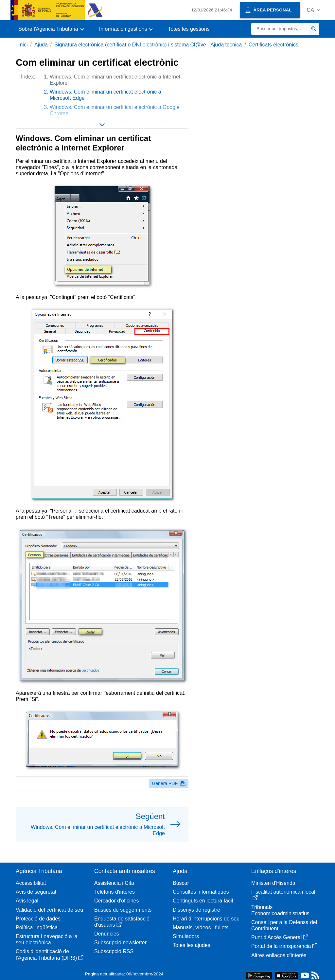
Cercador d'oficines (116, 901)
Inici (23, 45)
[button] (314, 10)
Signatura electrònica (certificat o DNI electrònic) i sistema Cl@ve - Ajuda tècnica (148, 45)
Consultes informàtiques (201, 892)
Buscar (181, 883)
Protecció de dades (38, 919)
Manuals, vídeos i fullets (201, 927)
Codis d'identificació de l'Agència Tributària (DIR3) (50, 954)
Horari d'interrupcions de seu (206, 919)
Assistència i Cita (114, 883)
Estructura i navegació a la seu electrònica (47, 939)
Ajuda (41, 45)
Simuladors (186, 936)
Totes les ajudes (192, 945)
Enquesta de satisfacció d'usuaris (122, 922)
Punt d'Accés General (280, 937)
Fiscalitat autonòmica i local (283, 895)
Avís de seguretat (36, 892)
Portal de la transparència (284, 946)
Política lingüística (37, 927)
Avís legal (27, 901)
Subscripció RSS (114, 951)
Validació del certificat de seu (49, 910)
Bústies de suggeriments (123, 910)
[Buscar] (280, 29)
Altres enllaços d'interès (279, 955)
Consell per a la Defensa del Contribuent (284, 925)
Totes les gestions (189, 29)
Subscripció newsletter (120, 943)
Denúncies (107, 934)
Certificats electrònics (273, 45)
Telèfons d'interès (115, 892)
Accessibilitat (31, 883)
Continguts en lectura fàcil (203, 901)
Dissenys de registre (196, 910)
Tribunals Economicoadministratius (280, 910)
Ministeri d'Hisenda (273, 883)
